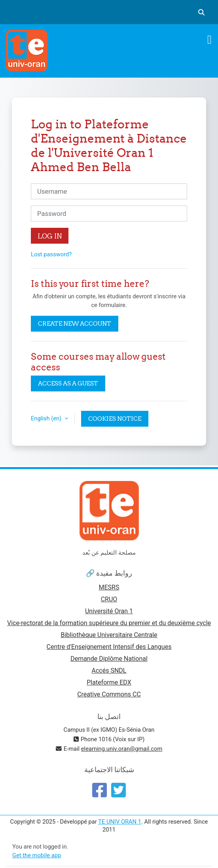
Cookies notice (115, 419)
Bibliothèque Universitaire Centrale (109, 635)
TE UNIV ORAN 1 (120, 822)
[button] (201, 12)
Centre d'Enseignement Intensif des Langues (109, 647)
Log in (50, 236)
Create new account (75, 323)
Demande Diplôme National (109, 659)
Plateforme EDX (109, 682)
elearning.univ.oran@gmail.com (122, 749)
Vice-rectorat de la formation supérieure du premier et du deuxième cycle (109, 623)
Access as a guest (68, 383)
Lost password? (51, 254)
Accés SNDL (109, 671)
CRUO (109, 599)
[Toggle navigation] (209, 40)
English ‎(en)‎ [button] (47, 418)
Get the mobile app (37, 855)
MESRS (109, 587)
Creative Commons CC (109, 694)
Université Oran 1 (109, 611)
